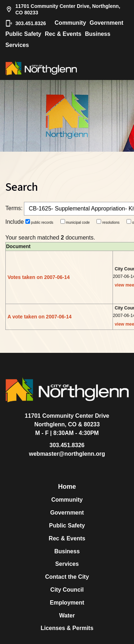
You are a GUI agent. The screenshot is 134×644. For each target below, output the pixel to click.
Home (67, 487)
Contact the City (67, 577)
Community (70, 23)
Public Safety (23, 34)
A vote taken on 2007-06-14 (39, 317)
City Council (67, 590)
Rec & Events (63, 34)
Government (106, 23)
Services (17, 45)
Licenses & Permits (67, 628)
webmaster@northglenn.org (67, 454)
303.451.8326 (26, 23)
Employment (67, 603)
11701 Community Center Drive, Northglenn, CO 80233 (63, 9)
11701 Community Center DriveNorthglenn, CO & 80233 (67, 420)
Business (98, 34)
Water (67, 615)
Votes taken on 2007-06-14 (39, 277)
